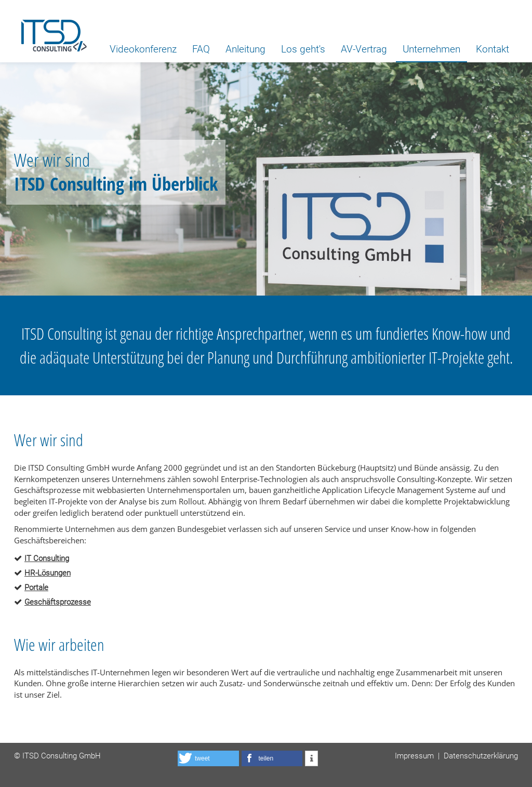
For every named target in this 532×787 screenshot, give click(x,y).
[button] (208, 758)
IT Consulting (47, 558)
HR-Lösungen (48, 573)
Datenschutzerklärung (481, 756)
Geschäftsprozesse (58, 602)
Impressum (414, 756)
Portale (36, 588)
